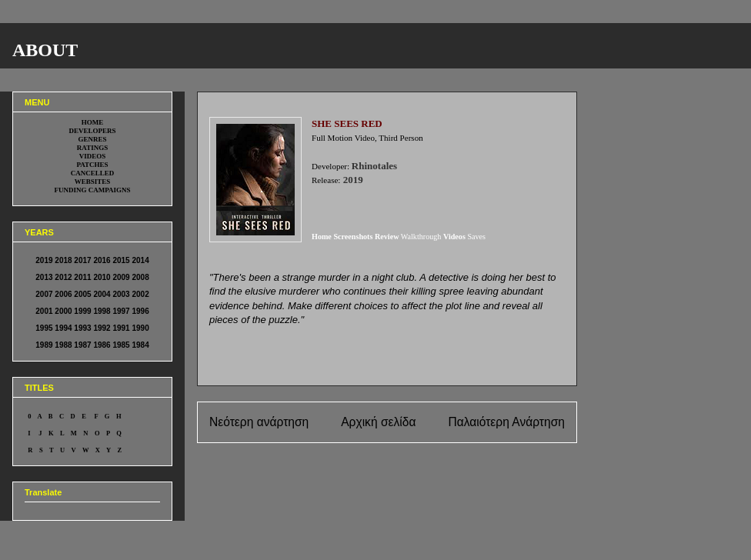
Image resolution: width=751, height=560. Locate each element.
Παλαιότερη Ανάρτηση (506, 422)
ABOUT (45, 50)
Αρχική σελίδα (378, 422)
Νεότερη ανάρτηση (259, 422)
